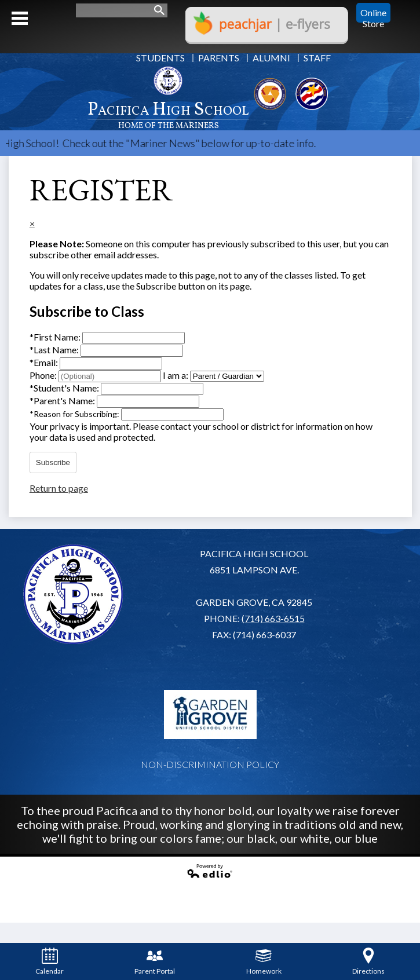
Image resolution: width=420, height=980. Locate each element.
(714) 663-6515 (273, 618)
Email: (45, 362)
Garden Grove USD (210, 714)
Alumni (271, 58)
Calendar (50, 961)
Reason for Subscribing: (75, 414)
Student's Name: (65, 388)
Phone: (44, 375)
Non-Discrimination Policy (210, 764)
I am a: (176, 375)
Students (160, 58)
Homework (264, 961)
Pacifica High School (168, 114)
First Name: (56, 337)
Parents (219, 58)
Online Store (373, 13)
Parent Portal (155, 961)
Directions (368, 961)
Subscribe (53, 462)
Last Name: (55, 350)
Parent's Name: (63, 401)
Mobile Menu (20, 18)
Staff (317, 58)
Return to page (59, 488)
